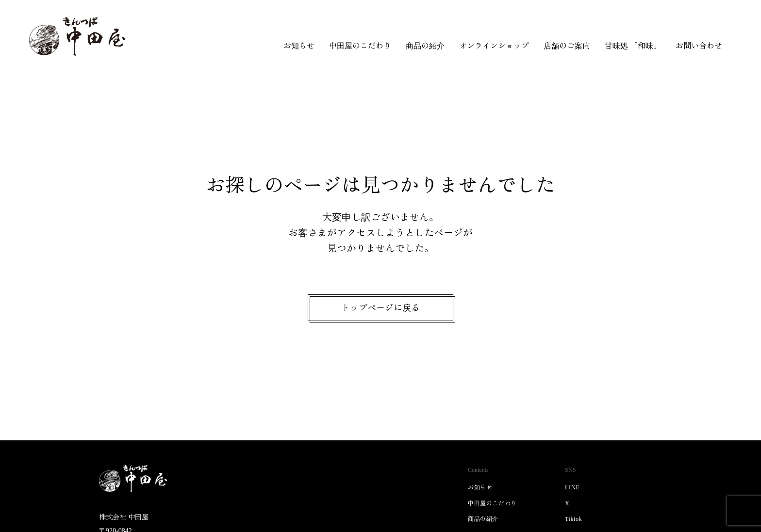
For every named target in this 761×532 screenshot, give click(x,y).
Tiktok (573, 518)
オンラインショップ (494, 45)
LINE (572, 487)
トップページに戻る (380, 307)
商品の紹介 (425, 45)
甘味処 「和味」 (633, 45)
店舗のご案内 (567, 45)
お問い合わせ (699, 45)
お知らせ (299, 45)
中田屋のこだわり (360, 45)
